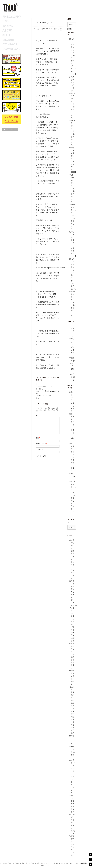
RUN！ (72, 474)
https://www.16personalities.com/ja (51, 268)
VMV (6, 21)
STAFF (6, 35)
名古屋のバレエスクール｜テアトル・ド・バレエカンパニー (72, 776)
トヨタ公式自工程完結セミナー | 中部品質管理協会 (72, 719)
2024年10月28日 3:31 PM (44, 387)
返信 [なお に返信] (37, 398)
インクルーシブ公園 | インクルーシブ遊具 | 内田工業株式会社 (72, 624)
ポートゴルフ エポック (72, 752)
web (71, 380)
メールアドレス (42, 444)
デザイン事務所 (72, 350)
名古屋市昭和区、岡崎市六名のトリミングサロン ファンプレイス (72, 559)
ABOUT (7, 30)
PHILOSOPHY (12, 16)
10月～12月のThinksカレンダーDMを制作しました (73, 188)
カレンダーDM (72, 366)
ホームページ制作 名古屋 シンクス (72, 804)
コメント (39, 415)
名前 (38, 438)
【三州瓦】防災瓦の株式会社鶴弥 (72, 695)
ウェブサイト (40, 449)
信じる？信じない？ (44, 23)
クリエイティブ (72, 331)
